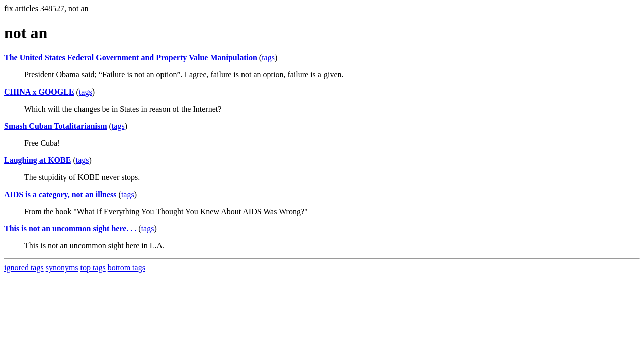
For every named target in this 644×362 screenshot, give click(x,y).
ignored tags (24, 268)
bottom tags (127, 268)
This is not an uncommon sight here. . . (70, 229)
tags (268, 58)
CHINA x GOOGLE (39, 92)
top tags (93, 268)
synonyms (62, 268)
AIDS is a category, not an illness (60, 194)
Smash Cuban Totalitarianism (56, 126)
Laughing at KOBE (37, 160)
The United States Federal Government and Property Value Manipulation (131, 58)
